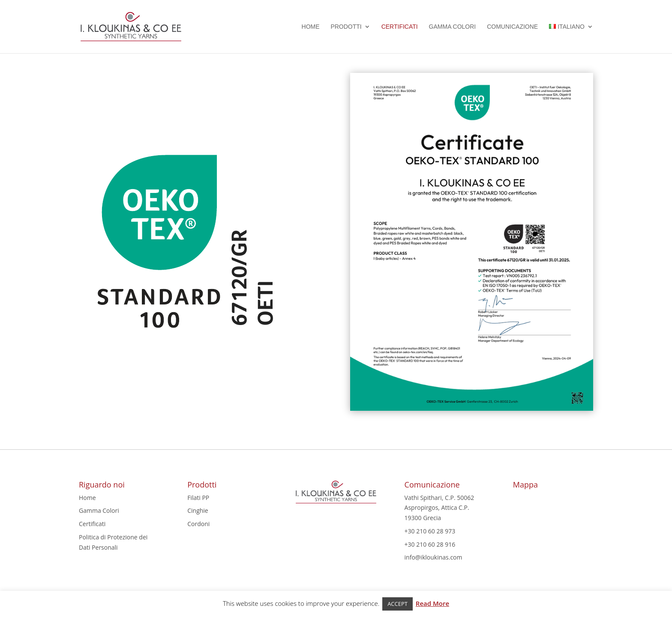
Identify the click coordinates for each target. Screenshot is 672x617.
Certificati (400, 27)
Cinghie (198, 510)
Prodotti (346, 27)
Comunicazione (512, 27)
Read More (432, 603)
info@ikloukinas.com (433, 557)
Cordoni (198, 524)
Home (311, 27)
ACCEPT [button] (397, 604)
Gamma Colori (453, 27)
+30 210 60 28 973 (430, 531)
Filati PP (198, 498)
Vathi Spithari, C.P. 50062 (439, 498)
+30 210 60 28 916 (430, 544)
